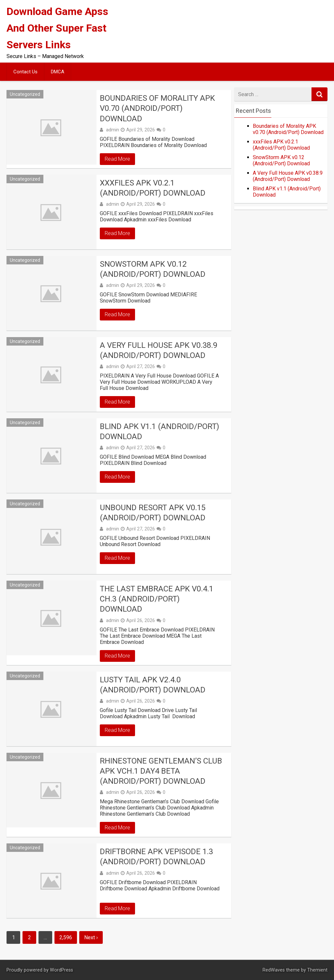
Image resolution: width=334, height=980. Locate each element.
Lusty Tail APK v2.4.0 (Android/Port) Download (153, 685)
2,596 (66, 937)
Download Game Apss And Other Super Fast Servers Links (57, 28)
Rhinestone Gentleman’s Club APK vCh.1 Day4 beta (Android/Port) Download (161, 771)
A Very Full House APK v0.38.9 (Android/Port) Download (159, 350)
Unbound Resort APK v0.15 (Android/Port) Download (153, 513)
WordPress (61, 970)
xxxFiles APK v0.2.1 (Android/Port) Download (153, 188)
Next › (91, 937)
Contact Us (25, 72)
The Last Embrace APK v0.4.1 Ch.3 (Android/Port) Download (157, 599)
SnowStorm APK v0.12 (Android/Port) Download (153, 269)
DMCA (58, 72)
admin (113, 130)
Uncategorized (25, 94)
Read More (117, 159)
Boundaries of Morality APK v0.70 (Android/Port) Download (157, 108)
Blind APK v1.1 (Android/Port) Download (159, 431)
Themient (317, 970)
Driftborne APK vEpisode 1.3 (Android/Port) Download (156, 857)
